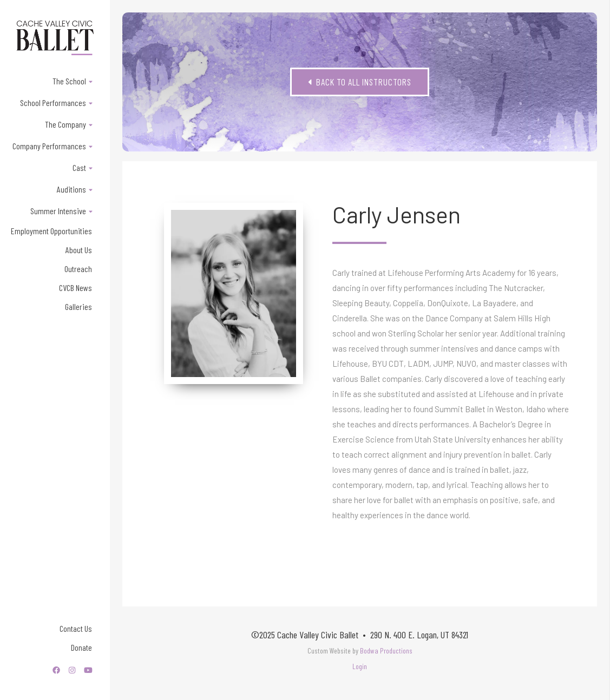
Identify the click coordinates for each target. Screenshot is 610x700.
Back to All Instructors (360, 82)
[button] (55, 81)
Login (360, 666)
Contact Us (76, 628)
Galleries (78, 306)
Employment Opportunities (51, 231)
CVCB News (76, 288)
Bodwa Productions (386, 651)
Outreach (78, 269)
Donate (81, 647)
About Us (79, 250)
